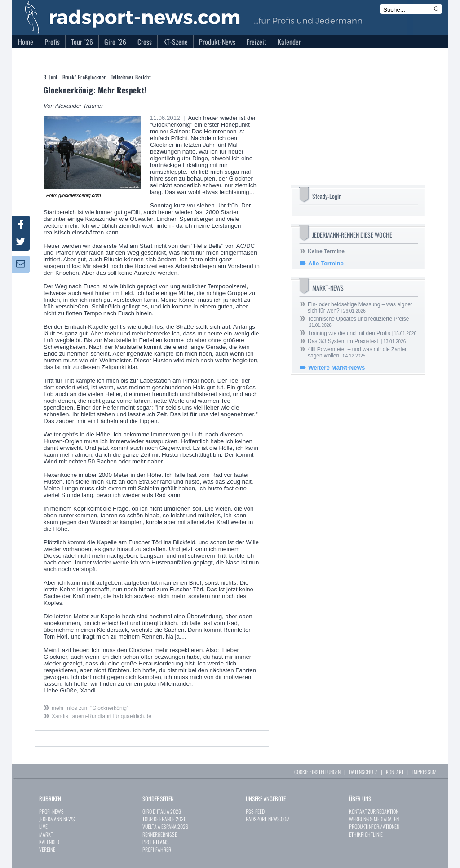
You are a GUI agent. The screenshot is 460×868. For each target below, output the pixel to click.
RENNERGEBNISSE (160, 834)
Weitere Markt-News (336, 368)
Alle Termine (326, 263)
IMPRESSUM (425, 772)
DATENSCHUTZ (363, 772)
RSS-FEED (255, 811)
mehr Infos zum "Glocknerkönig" (90, 708)
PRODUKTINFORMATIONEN (374, 826)
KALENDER (49, 842)
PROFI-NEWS (51, 811)
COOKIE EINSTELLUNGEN (317, 772)
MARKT (46, 834)
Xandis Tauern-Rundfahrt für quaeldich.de (102, 716)
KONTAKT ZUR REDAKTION (374, 811)
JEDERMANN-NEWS (57, 819)
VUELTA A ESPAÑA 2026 (165, 826)
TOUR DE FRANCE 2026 (164, 819)
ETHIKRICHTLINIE (366, 834)
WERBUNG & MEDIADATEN (374, 819)
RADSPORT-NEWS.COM (268, 819)
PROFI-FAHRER (157, 849)
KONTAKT (395, 772)
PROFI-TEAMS (156, 842)
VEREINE (47, 849)
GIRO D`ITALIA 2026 (162, 811)
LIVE (43, 826)
